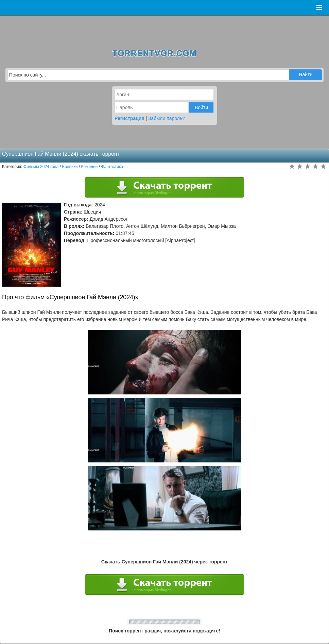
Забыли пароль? (167, 118)
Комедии (90, 167)
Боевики (70, 167)
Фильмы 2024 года (41, 167)
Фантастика (112, 167)
